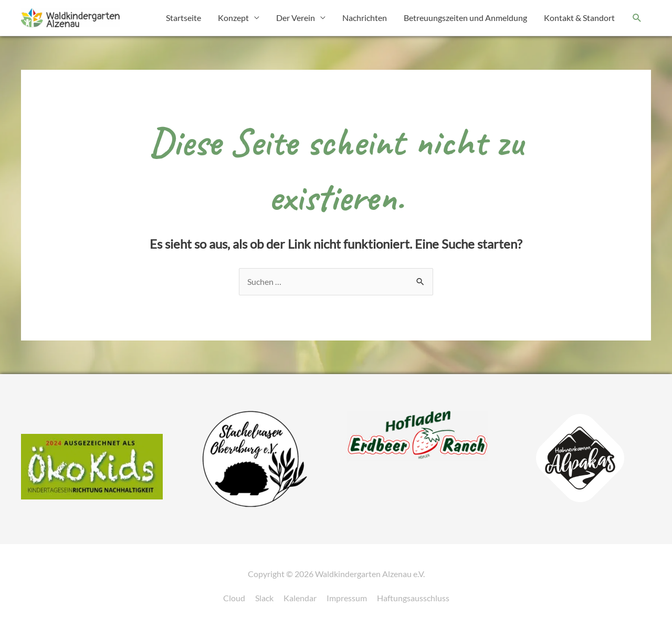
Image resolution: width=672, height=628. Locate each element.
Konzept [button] (233, 18)
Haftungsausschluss (413, 598)
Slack (264, 598)
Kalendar (300, 598)
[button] (637, 18)
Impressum (347, 598)
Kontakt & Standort (579, 18)
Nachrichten (365, 18)
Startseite (183, 18)
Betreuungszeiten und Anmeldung (465, 18)
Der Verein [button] (296, 18)
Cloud (234, 598)
